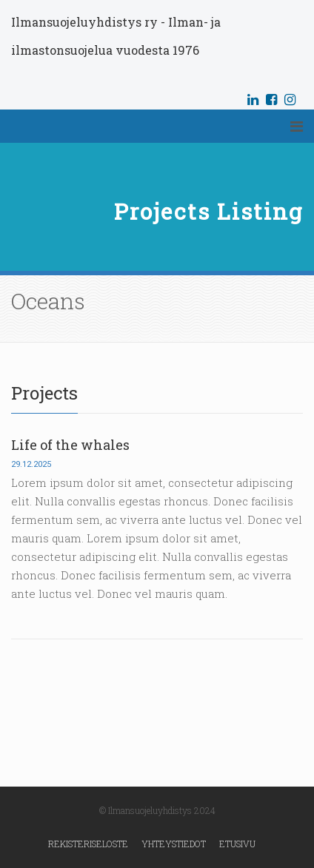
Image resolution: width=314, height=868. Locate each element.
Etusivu (237, 844)
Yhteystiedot (174, 844)
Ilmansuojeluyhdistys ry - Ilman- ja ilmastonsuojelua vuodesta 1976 (116, 36)
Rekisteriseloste (88, 844)
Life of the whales (70, 445)
